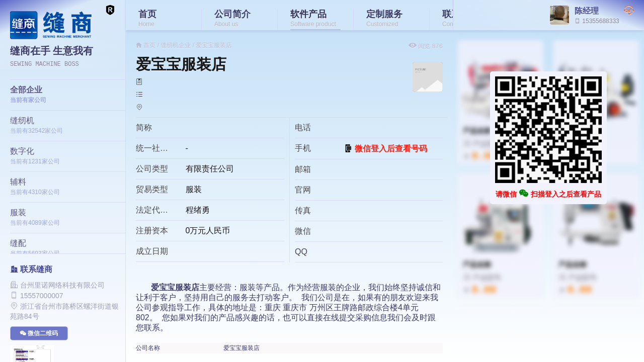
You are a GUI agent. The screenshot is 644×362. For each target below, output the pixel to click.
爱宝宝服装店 (214, 45)
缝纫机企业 (176, 45)
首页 (149, 45)
